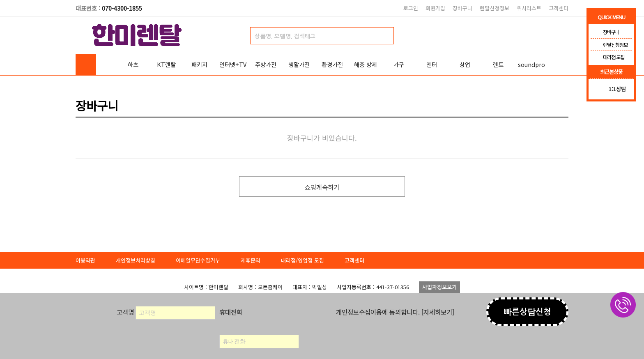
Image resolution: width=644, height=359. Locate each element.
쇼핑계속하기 (322, 187)
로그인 (411, 8)
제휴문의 (251, 260)
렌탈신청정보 (494, 8)
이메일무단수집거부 (198, 260)
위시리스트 (529, 8)
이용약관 (85, 260)
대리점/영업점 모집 (302, 260)
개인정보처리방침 (136, 260)
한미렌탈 (137, 35)
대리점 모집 (607, 57)
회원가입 (435, 8)
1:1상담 (617, 89)
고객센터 (559, 8)
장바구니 (462, 8)
